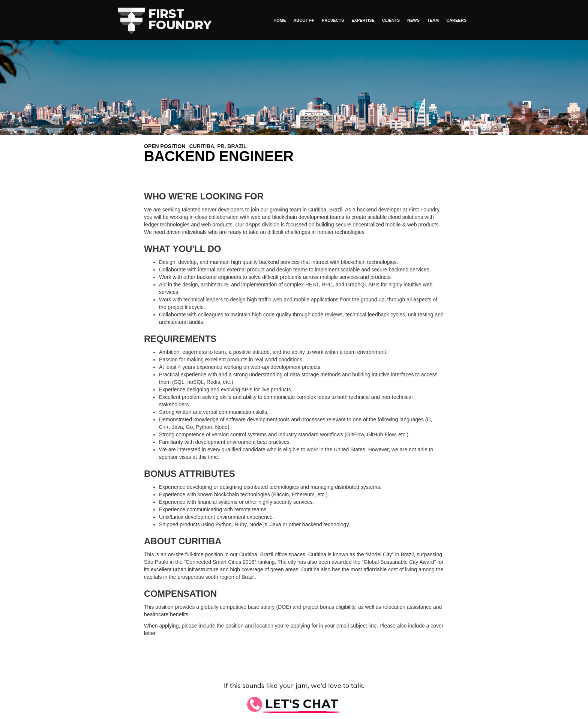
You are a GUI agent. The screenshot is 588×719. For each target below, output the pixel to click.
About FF (304, 20)
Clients (391, 20)
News (413, 20)
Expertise (363, 20)
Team (433, 20)
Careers (456, 20)
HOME (280, 20)
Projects (333, 20)
